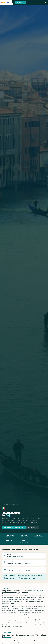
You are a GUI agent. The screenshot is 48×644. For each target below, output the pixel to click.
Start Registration (20, 2)
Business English (40, 642)
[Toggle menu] (46, 2)
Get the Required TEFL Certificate (14, 527)
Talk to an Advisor (33, 527)
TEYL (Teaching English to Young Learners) (22, 642)
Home (4, 504)
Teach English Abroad (11, 504)
